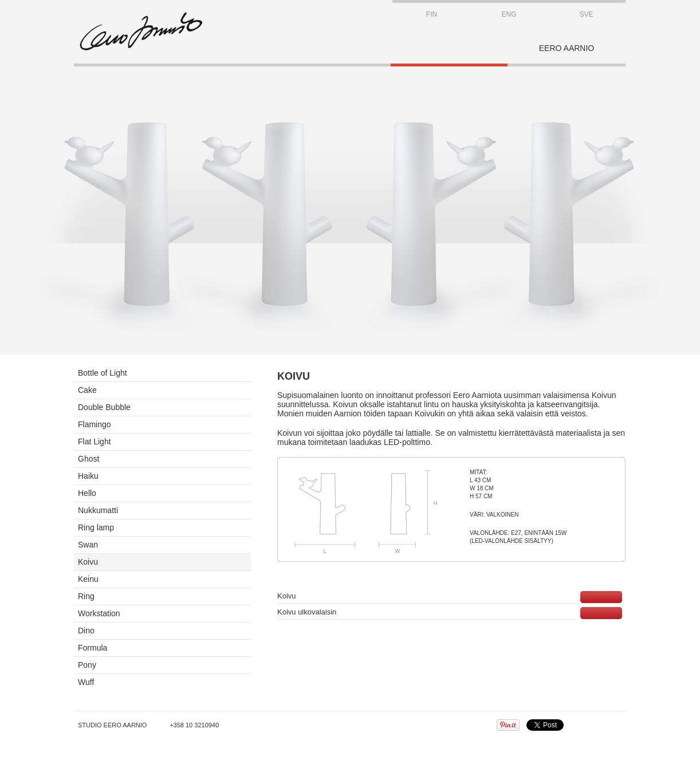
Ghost (89, 459)
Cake (87, 390)
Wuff (86, 682)
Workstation (99, 613)
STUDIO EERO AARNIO (141, 31)
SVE (586, 14)
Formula (93, 648)
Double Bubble (104, 407)
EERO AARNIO (567, 48)
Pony (87, 665)
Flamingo (95, 424)
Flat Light (95, 442)
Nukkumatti (98, 510)
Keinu (88, 579)
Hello (87, 493)
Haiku (88, 476)
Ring (86, 596)
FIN (432, 14)
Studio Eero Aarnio (112, 725)
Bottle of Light (103, 373)
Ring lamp (96, 527)
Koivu (88, 562)
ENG (509, 14)
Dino (86, 631)
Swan (88, 545)
